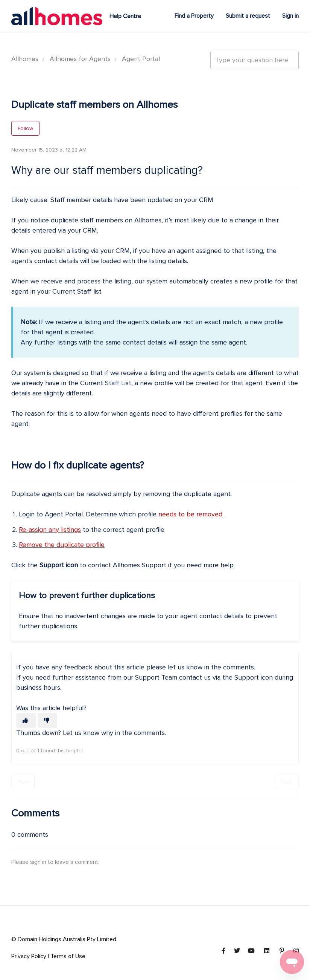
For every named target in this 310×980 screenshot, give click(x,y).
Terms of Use (68, 956)
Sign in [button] (290, 16)
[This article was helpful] (26, 720)
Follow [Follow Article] (25, 128)
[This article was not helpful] (47, 720)
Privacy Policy (29, 956)
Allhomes (25, 59)
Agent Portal (141, 59)
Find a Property (194, 16)
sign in (38, 862)
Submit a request (248, 16)
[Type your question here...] (255, 60)
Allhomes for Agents (80, 59)
